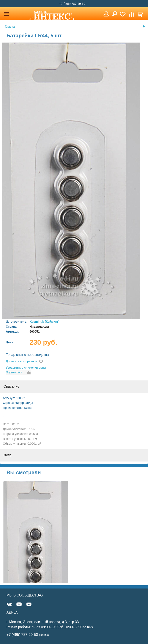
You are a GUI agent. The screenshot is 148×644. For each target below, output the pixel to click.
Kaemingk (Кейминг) (44, 322)
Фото (7, 455)
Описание (11, 386)
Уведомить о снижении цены (26, 368)
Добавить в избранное (22, 361)
